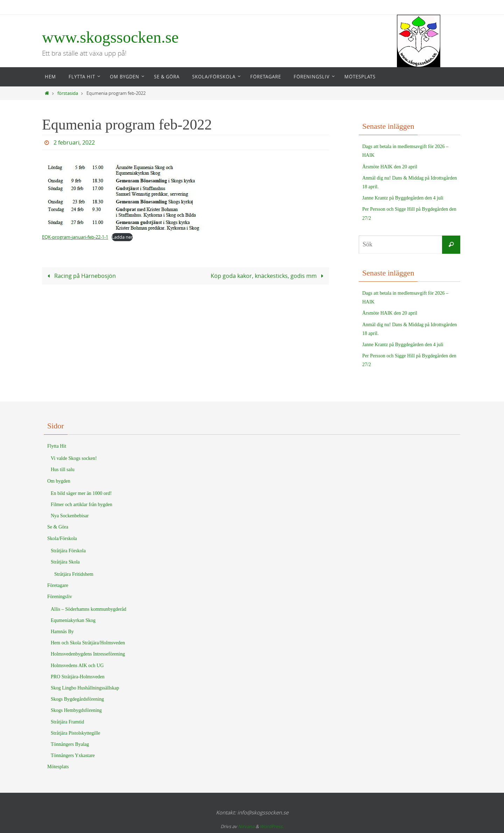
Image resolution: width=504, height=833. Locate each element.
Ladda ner (122, 237)
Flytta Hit (57, 446)
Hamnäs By (62, 632)
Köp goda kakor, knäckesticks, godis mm (268, 275)
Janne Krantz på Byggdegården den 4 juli (403, 198)
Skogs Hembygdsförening (76, 710)
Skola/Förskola (62, 538)
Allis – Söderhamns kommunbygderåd (89, 609)
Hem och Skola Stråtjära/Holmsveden (88, 643)
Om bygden (59, 481)
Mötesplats (58, 767)
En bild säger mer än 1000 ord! (81, 493)
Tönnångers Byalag (70, 744)
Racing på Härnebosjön (80, 275)
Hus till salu (63, 470)
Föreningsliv (60, 597)
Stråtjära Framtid (67, 722)
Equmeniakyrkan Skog (73, 620)
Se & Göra (58, 527)
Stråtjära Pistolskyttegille (75, 733)
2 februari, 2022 (74, 142)
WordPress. (272, 826)
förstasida (68, 93)
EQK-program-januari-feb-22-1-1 (75, 237)
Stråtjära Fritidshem (74, 574)
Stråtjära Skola (65, 562)
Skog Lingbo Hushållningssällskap (85, 688)
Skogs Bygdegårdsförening (77, 699)
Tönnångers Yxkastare (73, 755)
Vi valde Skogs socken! (74, 458)
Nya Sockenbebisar (70, 516)
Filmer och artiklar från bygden (82, 505)
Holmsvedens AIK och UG (77, 666)
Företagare (58, 585)
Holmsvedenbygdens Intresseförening (88, 654)
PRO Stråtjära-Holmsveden (78, 677)
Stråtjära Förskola (68, 551)
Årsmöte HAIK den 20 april (390, 167)
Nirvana (246, 826)
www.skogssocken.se (110, 37)
